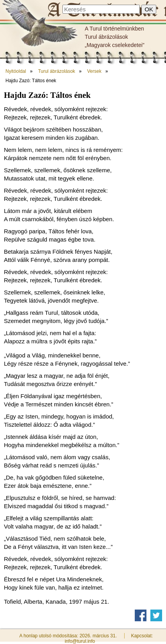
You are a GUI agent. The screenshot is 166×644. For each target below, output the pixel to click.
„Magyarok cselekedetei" (115, 45)
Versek (94, 71)
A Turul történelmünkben (114, 29)
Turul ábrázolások (106, 37)
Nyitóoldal (16, 71)
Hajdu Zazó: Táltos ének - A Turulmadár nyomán (106, 11)
